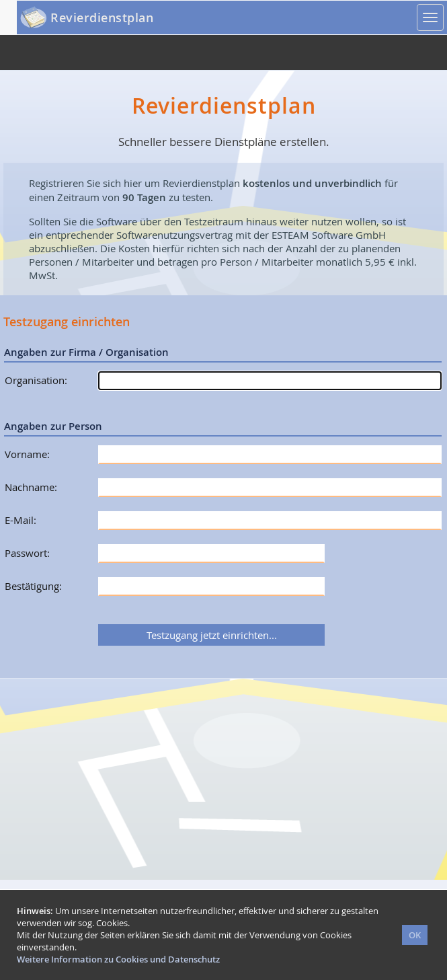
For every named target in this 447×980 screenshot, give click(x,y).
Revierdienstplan (102, 17)
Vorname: (27, 454)
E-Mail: (21, 520)
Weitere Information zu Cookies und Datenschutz (118, 959)
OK (415, 935)
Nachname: (31, 487)
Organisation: (36, 380)
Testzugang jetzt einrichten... (212, 635)
